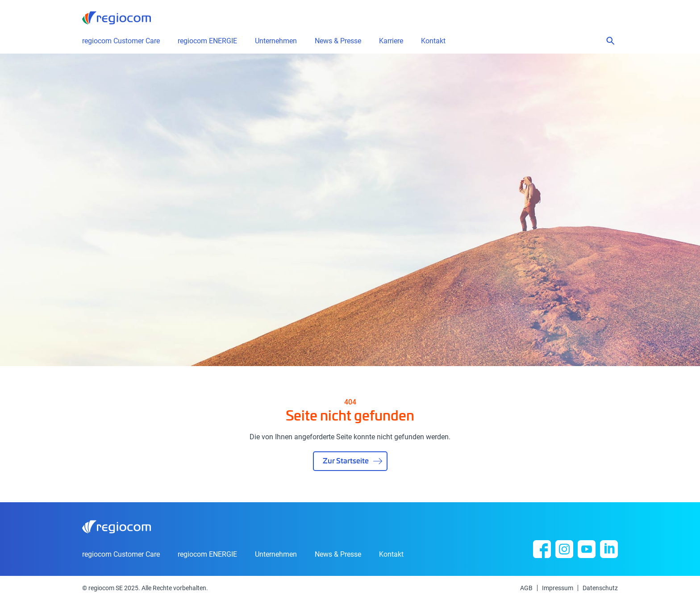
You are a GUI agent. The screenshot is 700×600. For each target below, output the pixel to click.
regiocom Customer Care (121, 41)
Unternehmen (276, 554)
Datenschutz (600, 588)
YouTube (587, 549)
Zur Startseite (346, 460)
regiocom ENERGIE (207, 554)
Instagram (564, 549)
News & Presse (338, 554)
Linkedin (609, 549)
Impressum (558, 588)
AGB (526, 588)
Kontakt (433, 41)
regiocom (117, 18)
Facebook (542, 549)
